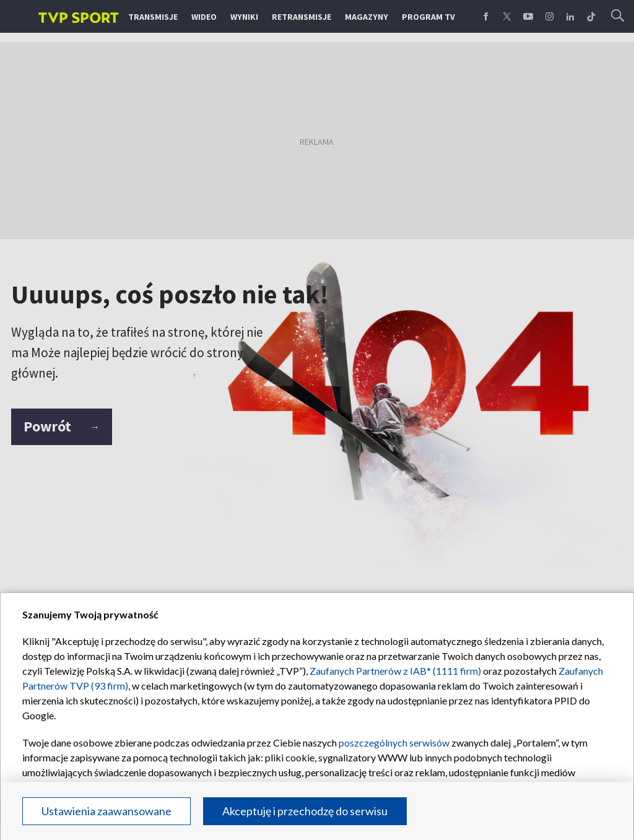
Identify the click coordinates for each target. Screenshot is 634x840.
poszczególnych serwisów (394, 743)
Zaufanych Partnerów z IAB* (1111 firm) (395, 671)
